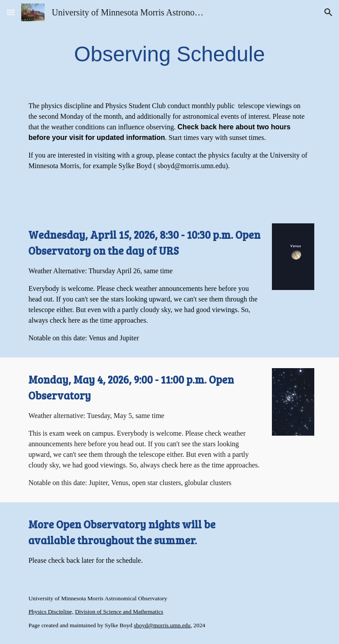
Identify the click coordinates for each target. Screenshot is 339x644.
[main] (169, 54)
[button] (11, 12)
